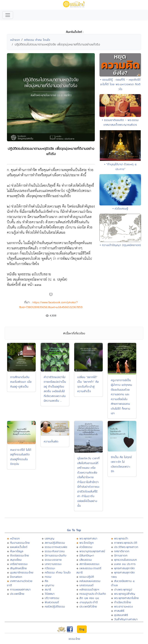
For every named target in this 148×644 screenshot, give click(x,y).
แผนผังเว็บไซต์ (19, 547)
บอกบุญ (50, 538)
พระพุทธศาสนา (88, 538)
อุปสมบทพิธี (121, 615)
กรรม (48, 577)
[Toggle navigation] (8, 15)
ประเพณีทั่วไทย (88, 606)
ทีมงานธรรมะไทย (20, 543)
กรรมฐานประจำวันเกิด (93, 594)
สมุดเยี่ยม (16, 560)
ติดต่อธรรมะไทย (19, 555)
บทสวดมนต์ (86, 585)
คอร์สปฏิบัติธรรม (55, 606)
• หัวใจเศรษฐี (120, 208)
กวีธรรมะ (50, 568)
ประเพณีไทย (17, 594)
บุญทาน (49, 585)
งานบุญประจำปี (89, 602)
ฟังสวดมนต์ (52, 602)
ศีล (46, 581)
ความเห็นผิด (51, 441)
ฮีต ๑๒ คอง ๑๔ (89, 598)
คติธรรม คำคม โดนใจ (37, 40)
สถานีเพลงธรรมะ (90, 564)
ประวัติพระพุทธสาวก (126, 547)
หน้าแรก (15, 40)
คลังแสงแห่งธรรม (90, 581)
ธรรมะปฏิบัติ (87, 577)
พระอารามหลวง (123, 606)
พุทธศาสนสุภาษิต (124, 568)
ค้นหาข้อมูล (17, 551)
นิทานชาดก (121, 555)
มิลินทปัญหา (87, 555)
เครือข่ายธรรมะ (19, 564)
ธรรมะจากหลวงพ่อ (56, 547)
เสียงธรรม (86, 560)
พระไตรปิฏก (87, 543)
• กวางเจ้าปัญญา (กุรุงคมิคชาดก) (120, 245)
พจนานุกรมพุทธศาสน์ (92, 551)
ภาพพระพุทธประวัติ (126, 543)
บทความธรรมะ (53, 564)
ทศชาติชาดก (122, 551)
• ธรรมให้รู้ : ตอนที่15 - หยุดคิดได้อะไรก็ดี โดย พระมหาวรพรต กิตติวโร (120, 84)
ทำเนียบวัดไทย (123, 602)
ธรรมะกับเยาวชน (55, 551)
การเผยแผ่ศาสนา (20, 589)
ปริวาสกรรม (52, 598)
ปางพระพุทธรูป (123, 589)
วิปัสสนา (50, 594)
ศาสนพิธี (119, 611)
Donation (16, 577)
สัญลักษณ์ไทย (18, 568)
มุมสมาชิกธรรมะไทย (22, 572)
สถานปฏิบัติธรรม (55, 543)
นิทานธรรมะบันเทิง (55, 555)
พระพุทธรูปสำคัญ (125, 594)
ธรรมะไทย (74, 639)
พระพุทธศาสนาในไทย (126, 598)
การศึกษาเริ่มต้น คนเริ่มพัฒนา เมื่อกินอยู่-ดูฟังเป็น (21, 382)
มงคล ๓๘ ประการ (125, 564)
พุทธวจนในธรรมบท (125, 560)
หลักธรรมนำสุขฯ (89, 589)
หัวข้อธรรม (86, 547)
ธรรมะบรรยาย (53, 560)
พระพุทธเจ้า (121, 538)
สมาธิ (48, 589)
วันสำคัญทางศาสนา (126, 619)
